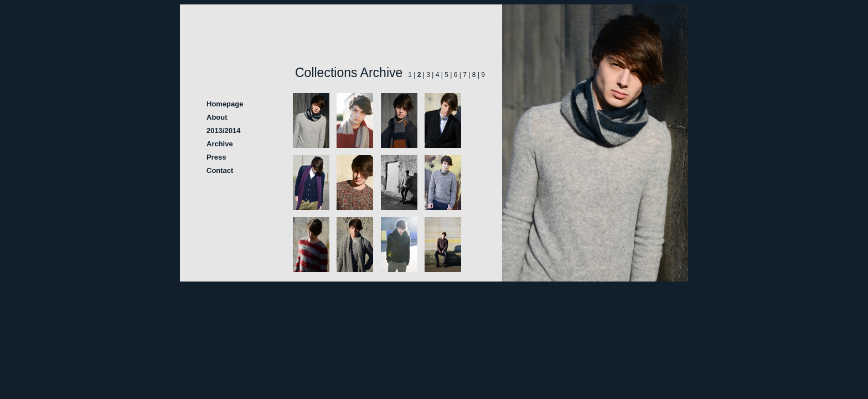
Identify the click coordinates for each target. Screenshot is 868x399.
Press (216, 157)
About (217, 117)
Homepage (225, 104)
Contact (220, 170)
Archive (220, 144)
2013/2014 (223, 131)
